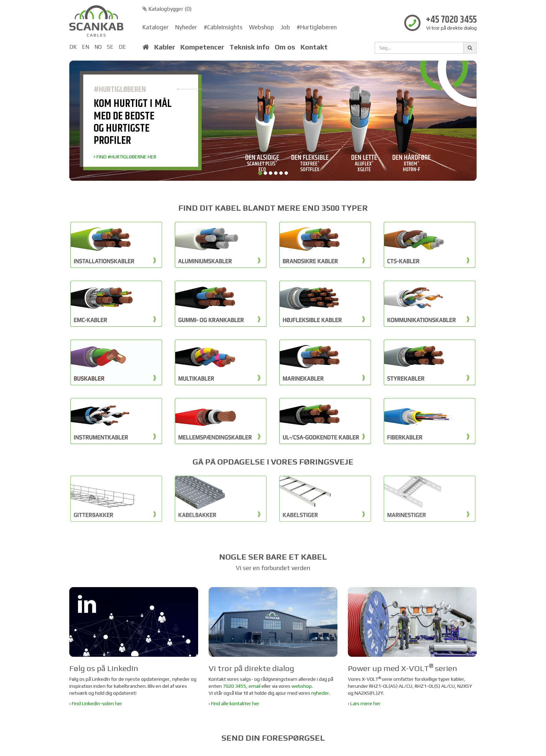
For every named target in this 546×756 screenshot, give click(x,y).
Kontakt (314, 47)
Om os (285, 47)
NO (98, 47)
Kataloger (155, 27)
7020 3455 (235, 686)
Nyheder (186, 27)
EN (85, 47)
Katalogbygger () (167, 9)
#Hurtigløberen (317, 27)
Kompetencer (202, 47)
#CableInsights (223, 27)
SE (110, 47)
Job (285, 27)
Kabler (165, 47)
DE (122, 47)
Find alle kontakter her (235, 703)
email (255, 686)
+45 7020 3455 (451, 20)
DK (73, 47)
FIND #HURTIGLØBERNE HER (125, 157)
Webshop (262, 27)
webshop (302, 686)
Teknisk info (249, 47)
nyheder (320, 693)
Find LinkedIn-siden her (97, 703)
